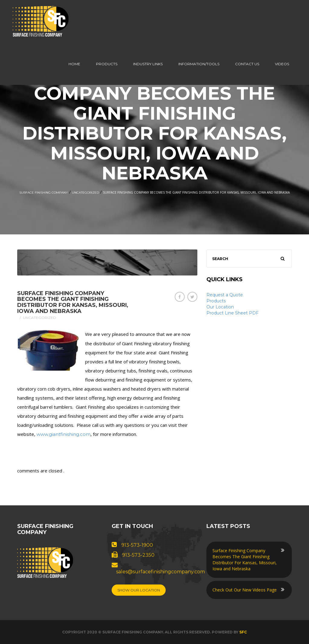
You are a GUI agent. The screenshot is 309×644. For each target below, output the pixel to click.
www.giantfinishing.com (64, 434)
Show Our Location (139, 590)
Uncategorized (85, 193)
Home (74, 64)
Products (107, 64)
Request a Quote (225, 295)
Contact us (247, 64)
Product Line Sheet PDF (233, 313)
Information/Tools (199, 64)
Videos (282, 64)
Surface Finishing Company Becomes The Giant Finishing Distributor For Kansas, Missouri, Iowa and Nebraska (73, 302)
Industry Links (148, 64)
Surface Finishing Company (44, 193)
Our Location (220, 307)
